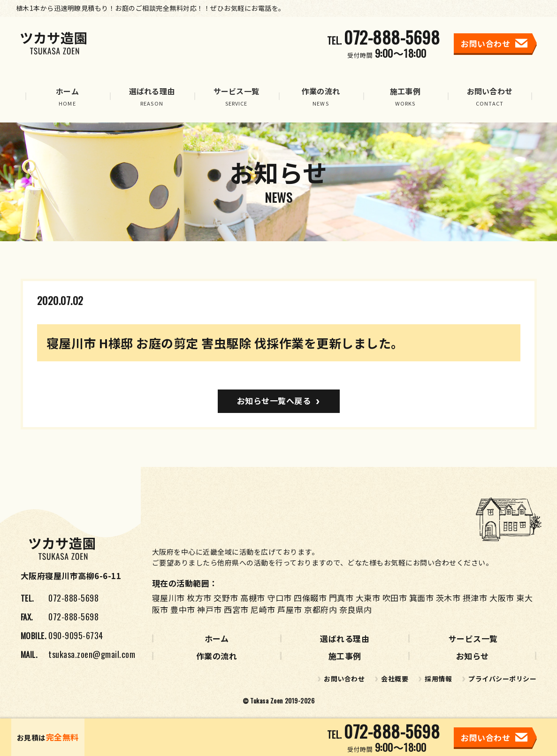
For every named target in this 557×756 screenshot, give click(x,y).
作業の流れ (217, 656)
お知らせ (473, 656)
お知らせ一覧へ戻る (274, 401)
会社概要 (395, 679)
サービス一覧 (473, 638)
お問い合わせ (344, 679)
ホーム (217, 638)
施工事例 (345, 656)
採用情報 (438, 679)
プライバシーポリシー (502, 679)
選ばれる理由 (345, 638)
